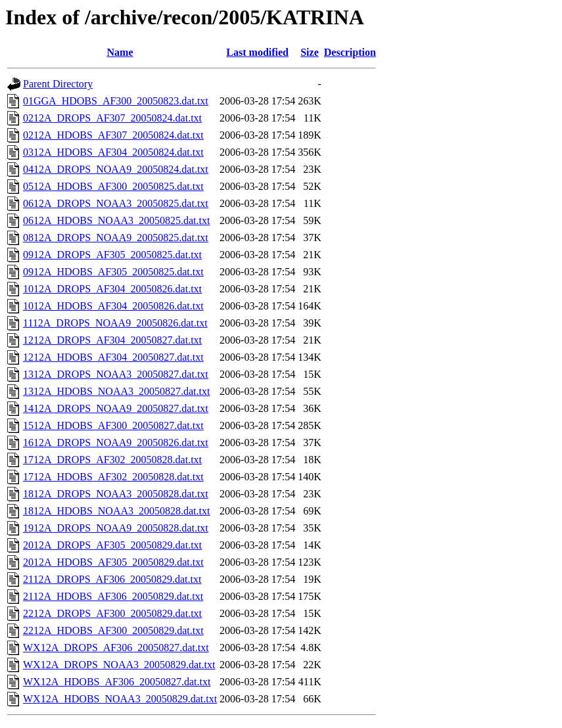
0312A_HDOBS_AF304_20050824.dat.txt (113, 152)
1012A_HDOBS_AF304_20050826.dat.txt (113, 306)
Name (120, 52)
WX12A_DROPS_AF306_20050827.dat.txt (116, 648)
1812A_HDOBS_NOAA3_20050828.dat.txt (116, 511)
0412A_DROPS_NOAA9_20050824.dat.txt (116, 169)
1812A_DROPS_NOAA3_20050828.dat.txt (116, 494)
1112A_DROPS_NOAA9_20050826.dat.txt (115, 323)
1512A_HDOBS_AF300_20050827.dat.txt (113, 425)
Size (310, 52)
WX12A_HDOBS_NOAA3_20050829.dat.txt (120, 699)
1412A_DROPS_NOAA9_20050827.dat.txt (116, 408)
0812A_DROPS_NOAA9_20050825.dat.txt (116, 238)
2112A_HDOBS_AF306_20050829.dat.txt (113, 596)
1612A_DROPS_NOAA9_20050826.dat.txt (116, 443)
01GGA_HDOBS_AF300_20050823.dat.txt (116, 101)
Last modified (257, 52)
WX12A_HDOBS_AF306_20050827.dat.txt (117, 682)
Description (350, 52)
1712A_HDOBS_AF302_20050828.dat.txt (113, 477)
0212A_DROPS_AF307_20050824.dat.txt (112, 118)
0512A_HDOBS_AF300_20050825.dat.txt (113, 186)
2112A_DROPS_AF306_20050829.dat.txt (112, 579)
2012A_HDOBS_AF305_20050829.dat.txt (113, 562)
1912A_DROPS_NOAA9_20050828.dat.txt (116, 528)
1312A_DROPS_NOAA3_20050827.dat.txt (116, 374)
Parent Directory (58, 84)
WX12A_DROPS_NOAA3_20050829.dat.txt (119, 665)
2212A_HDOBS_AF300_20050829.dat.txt (113, 630)
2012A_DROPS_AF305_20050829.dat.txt (112, 545)
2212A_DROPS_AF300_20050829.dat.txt (112, 613)
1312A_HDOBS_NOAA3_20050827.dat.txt (116, 391)
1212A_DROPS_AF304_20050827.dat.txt (112, 340)
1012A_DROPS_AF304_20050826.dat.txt (112, 289)
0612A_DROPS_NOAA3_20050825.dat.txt (116, 203)
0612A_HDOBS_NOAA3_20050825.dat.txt (116, 220)
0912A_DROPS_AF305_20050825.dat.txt (112, 255)
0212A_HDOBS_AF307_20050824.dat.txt (113, 135)
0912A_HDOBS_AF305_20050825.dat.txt (113, 272)
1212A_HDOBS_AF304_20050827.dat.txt (113, 357)
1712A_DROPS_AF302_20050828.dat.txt (112, 460)
